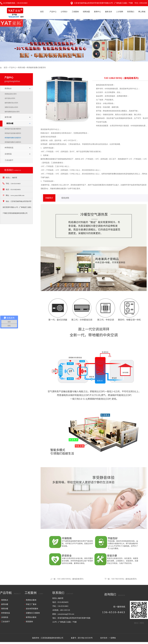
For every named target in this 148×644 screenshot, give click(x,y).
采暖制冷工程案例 (33, 613)
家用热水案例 (31, 617)
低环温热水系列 (10, 98)
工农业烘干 (9, 160)
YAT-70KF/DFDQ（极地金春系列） (125, 579)
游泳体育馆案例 (32, 609)
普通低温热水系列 (11, 94)
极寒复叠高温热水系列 (12, 112)
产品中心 (13, 68)
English (143, 3)
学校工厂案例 (31, 604)
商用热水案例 (31, 600)
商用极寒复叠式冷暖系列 (13, 142)
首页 (5, 68)
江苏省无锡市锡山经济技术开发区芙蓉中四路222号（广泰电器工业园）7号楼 (102, 3)
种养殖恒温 (9, 148)
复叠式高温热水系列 (11, 107)
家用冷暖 (8, 117)
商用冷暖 (21, 68)
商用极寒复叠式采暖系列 (36, 68)
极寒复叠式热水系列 (11, 103)
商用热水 (8, 89)
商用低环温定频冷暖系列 (13, 129)
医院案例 (29, 622)
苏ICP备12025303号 (85, 638)
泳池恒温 (8, 154)
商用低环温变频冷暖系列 (13, 133)
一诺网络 (112, 638)
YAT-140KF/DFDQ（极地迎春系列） (71, 579)
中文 (136, 3)
